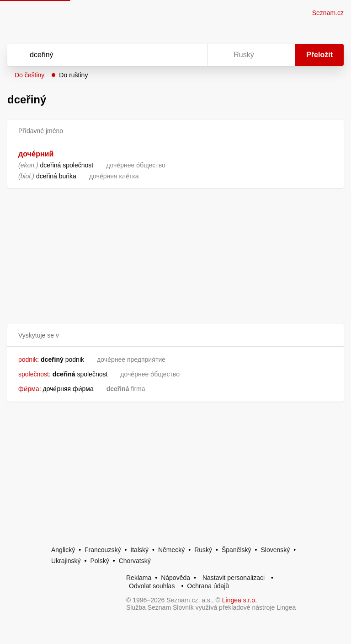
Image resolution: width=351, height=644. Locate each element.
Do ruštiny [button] (73, 75)
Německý (171, 550)
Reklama (139, 578)
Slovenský (275, 550)
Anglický (63, 550)
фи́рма (29, 389)
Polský (99, 561)
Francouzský (103, 550)
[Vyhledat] (96, 55)
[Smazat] (172, 55)
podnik (28, 360)
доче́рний (36, 154)
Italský (139, 550)
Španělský (237, 550)
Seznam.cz (328, 13)
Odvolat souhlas (152, 586)
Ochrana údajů (208, 586)
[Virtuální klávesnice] (192, 55)
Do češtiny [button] (29, 75)
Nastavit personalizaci (234, 578)
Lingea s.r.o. (239, 600)
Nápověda (175, 578)
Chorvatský (135, 561)
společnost (34, 374)
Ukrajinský (66, 561)
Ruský (203, 550)
